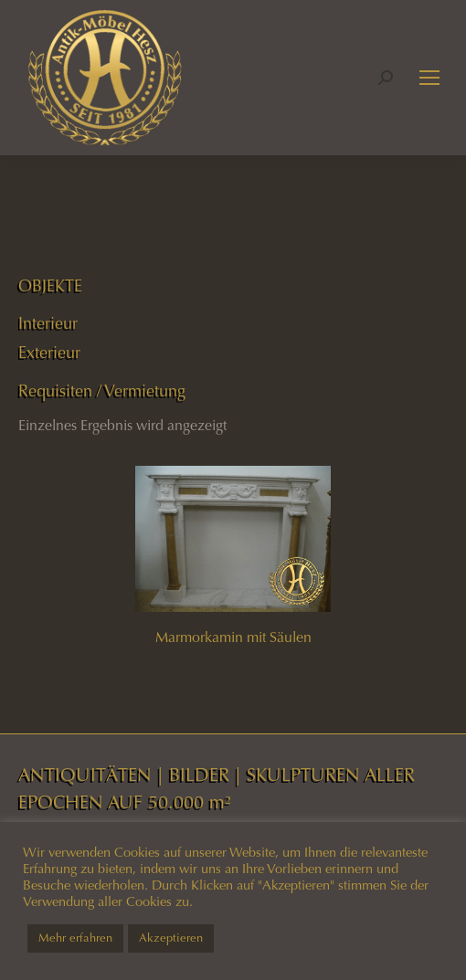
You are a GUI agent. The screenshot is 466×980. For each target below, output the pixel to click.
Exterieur (49, 353)
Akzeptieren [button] (171, 938)
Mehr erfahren (75, 938)
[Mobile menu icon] (429, 78)
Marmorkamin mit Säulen (233, 637)
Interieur (48, 323)
